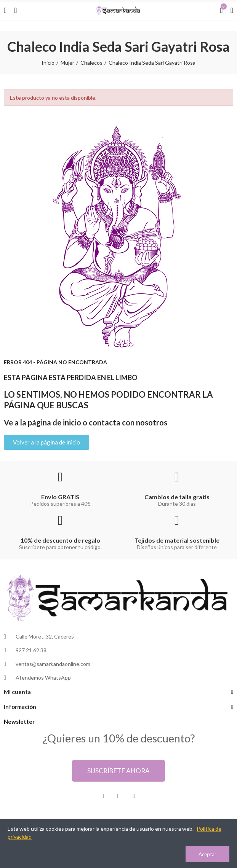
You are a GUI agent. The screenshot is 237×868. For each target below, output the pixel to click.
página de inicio (54, 422)
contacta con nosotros (128, 422)
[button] (46, 442)
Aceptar (207, 854)
